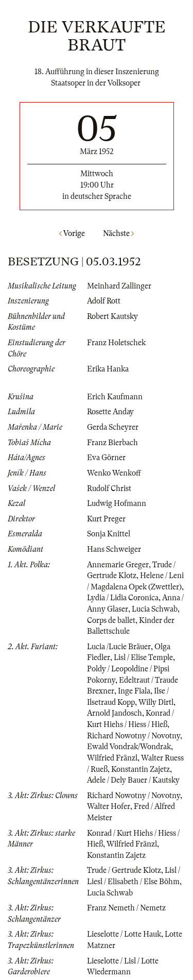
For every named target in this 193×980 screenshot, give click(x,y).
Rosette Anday (110, 412)
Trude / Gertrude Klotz (124, 870)
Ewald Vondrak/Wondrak (129, 747)
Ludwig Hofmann (117, 503)
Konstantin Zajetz (141, 769)
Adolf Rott (104, 301)
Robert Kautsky (112, 316)
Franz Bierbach (112, 443)
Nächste (118, 233)
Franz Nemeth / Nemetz (126, 908)
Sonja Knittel (109, 534)
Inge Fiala (134, 691)
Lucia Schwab (155, 609)
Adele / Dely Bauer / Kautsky (133, 780)
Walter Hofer (109, 806)
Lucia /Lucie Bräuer (119, 647)
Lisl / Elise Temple (143, 657)
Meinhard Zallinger (119, 286)
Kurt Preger (106, 519)
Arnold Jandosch (115, 713)
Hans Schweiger (114, 549)
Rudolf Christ (109, 488)
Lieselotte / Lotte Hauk (124, 934)
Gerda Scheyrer (113, 427)
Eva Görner (106, 458)
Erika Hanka (108, 369)
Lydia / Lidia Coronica (123, 598)
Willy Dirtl (156, 702)
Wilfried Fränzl (112, 758)
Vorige (72, 233)
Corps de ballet (111, 620)
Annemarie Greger (118, 565)
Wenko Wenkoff (114, 473)
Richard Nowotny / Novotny (134, 736)
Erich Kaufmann (115, 397)
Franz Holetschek (116, 343)
